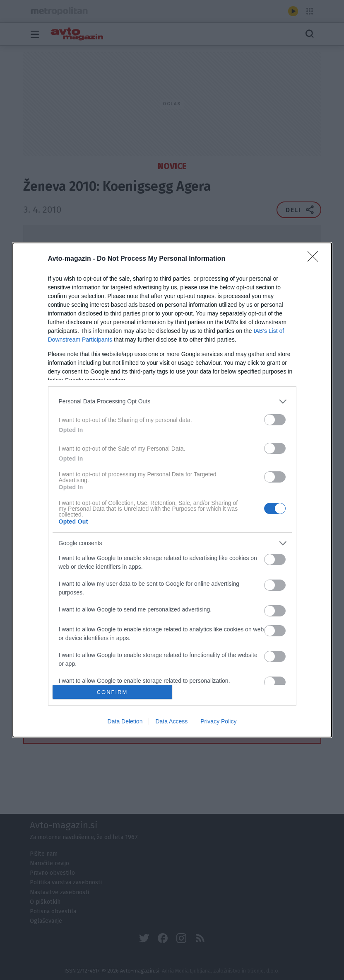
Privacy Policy (218, 721)
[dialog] (172, 490)
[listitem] (172, 401)
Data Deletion (125, 721)
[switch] (275, 420)
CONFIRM (112, 692)
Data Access (171, 721)
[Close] (315, 259)
